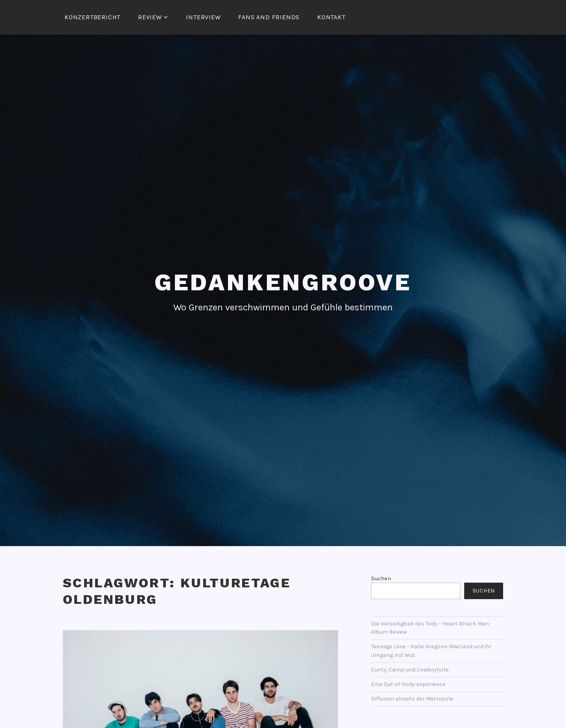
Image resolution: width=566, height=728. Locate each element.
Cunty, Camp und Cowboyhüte (410, 670)
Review (150, 17)
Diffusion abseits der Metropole (412, 699)
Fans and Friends (269, 17)
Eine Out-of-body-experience (408, 684)
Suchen (381, 579)
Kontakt (331, 17)
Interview (203, 17)
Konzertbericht (92, 17)
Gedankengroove (283, 282)
